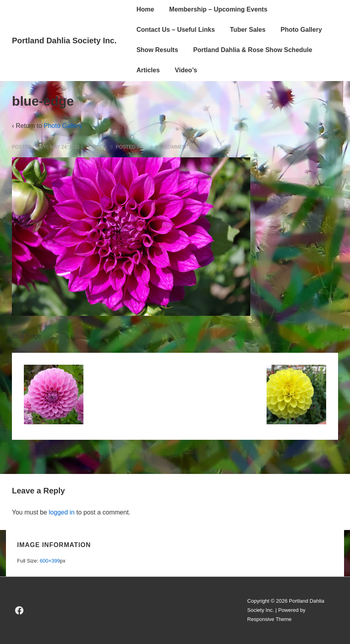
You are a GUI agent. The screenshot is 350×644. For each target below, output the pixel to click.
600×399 (50, 561)
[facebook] (19, 611)
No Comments (174, 147)
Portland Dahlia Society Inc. (64, 41)
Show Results (157, 50)
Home (145, 9)
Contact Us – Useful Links (175, 30)
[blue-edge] (65, 147)
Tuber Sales (248, 30)
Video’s (186, 70)
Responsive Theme (269, 619)
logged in (62, 512)
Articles (148, 70)
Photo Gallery (301, 30)
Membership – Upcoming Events (218, 9)
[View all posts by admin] (92, 147)
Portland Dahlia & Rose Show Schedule (253, 50)
